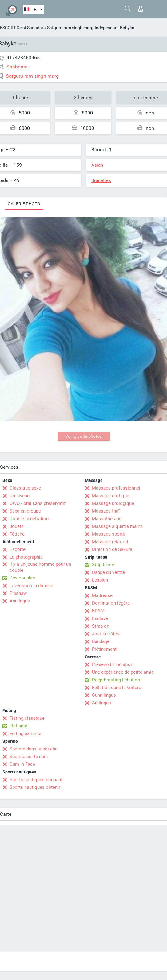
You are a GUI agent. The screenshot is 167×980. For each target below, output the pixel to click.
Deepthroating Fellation (116, 680)
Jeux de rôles (106, 634)
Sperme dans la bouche (34, 749)
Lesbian (100, 580)
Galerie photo (24, 204)
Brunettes (101, 180)
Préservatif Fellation (113, 664)
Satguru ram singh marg (70, 28)
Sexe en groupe (25, 511)
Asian (97, 165)
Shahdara (36, 28)
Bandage (101, 641)
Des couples (22, 578)
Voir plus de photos (83, 436)
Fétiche (17, 534)
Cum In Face (22, 764)
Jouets (17, 526)
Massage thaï (106, 511)
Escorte (18, 549)
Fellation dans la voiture (117, 688)
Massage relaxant (110, 542)
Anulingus (20, 601)
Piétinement (104, 649)
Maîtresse (102, 595)
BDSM (98, 611)
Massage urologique (113, 503)
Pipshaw (18, 593)
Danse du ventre (108, 572)
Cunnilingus (104, 695)
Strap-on (101, 626)
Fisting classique (27, 718)
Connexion (141, 9)
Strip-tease (103, 565)
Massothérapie (107, 519)
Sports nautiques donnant (36, 780)
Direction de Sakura (112, 549)
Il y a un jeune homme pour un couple (40, 567)
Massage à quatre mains (117, 526)
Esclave (100, 618)
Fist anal (18, 726)
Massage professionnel (116, 488)
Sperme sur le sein (29, 757)
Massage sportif (109, 534)
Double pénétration (29, 519)
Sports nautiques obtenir (35, 787)
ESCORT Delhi (13, 28)
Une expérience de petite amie (123, 672)
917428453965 (23, 58)
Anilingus (101, 703)
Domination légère (111, 603)
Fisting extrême (25, 734)
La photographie (26, 557)
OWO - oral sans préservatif (38, 503)
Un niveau (20, 496)
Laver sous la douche (31, 586)
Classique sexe (25, 488)
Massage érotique (111, 496)
